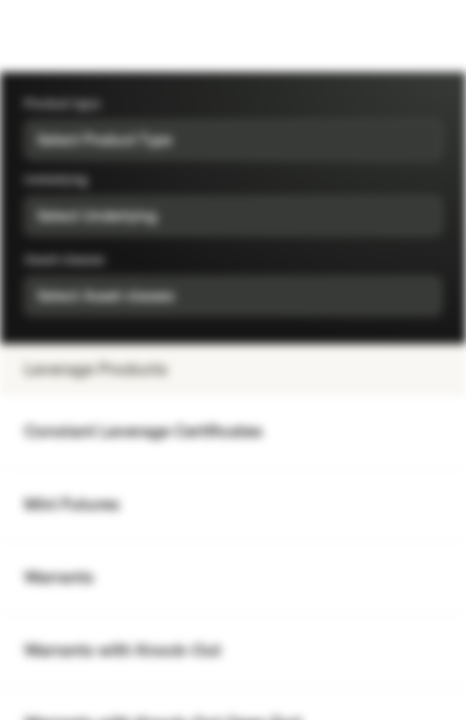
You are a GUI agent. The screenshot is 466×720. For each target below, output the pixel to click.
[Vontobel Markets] (78, 36)
